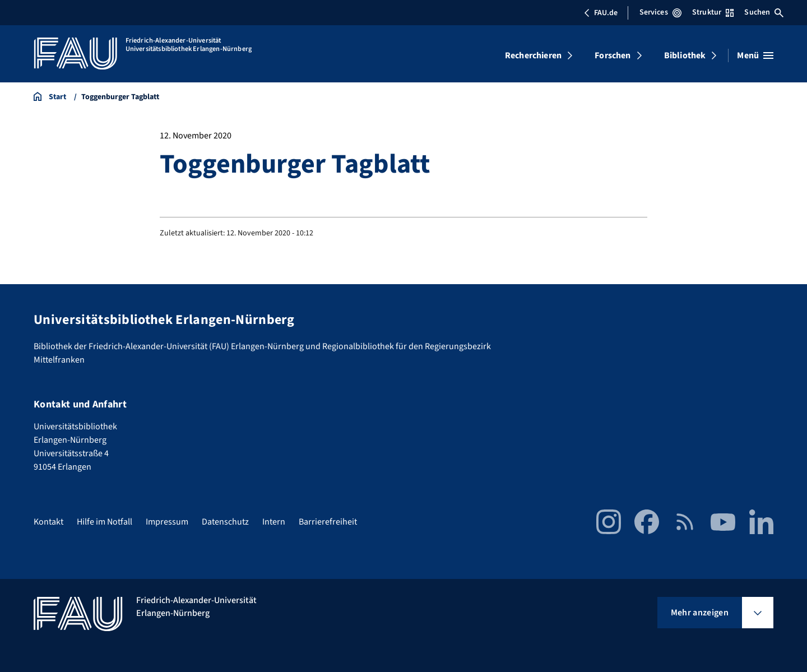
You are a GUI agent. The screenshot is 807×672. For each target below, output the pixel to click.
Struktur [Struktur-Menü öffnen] (713, 12)
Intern (274, 522)
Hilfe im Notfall (105, 522)
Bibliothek (685, 55)
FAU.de (601, 13)
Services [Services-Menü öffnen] (660, 12)
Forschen (613, 55)
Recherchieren (533, 55)
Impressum (167, 522)
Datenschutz (225, 522)
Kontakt (48, 522)
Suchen (764, 12)
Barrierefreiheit (328, 522)
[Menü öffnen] (755, 55)
